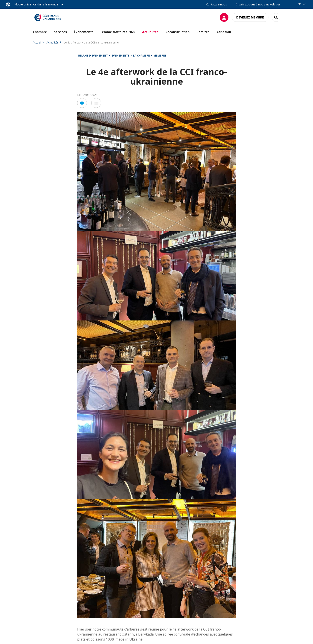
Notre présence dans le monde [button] (36, 4)
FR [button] (299, 4)
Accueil (37, 43)
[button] (82, 103)
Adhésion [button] (224, 32)
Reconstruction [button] (177, 32)
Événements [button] (84, 32)
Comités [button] (203, 32)
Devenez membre (250, 17)
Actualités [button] (150, 32)
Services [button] (60, 32)
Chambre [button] (40, 32)
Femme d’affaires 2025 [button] (118, 32)
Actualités (53, 43)
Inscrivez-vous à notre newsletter (258, 4)
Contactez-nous (216, 4)
